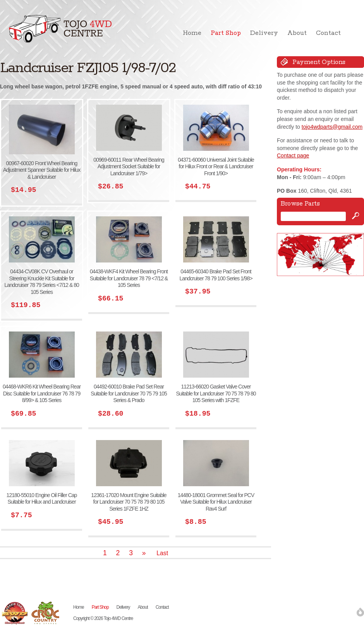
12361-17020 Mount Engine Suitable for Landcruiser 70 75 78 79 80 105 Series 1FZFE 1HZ (129, 502)
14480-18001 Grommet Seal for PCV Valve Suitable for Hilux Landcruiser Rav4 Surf (216, 502)
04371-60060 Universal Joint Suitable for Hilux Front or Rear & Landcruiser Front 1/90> (216, 167)
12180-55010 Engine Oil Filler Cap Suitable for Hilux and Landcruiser (42, 499)
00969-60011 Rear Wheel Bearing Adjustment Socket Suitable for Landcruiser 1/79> (129, 167)
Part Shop (226, 33)
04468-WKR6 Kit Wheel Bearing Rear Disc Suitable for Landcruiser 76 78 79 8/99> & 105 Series (42, 393)
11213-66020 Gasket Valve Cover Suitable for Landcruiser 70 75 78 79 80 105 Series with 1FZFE (216, 393)
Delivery (264, 33)
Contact (328, 33)
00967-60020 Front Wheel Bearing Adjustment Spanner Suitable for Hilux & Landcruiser (42, 170)
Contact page (293, 155)
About (297, 33)
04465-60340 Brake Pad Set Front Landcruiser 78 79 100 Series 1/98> (216, 275)
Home (192, 33)
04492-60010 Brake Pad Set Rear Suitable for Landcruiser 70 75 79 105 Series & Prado (129, 393)
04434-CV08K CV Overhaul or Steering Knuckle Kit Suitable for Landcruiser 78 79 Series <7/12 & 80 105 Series (42, 282)
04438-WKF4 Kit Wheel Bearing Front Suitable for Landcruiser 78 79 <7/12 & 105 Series (129, 278)
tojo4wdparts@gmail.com (332, 127)
